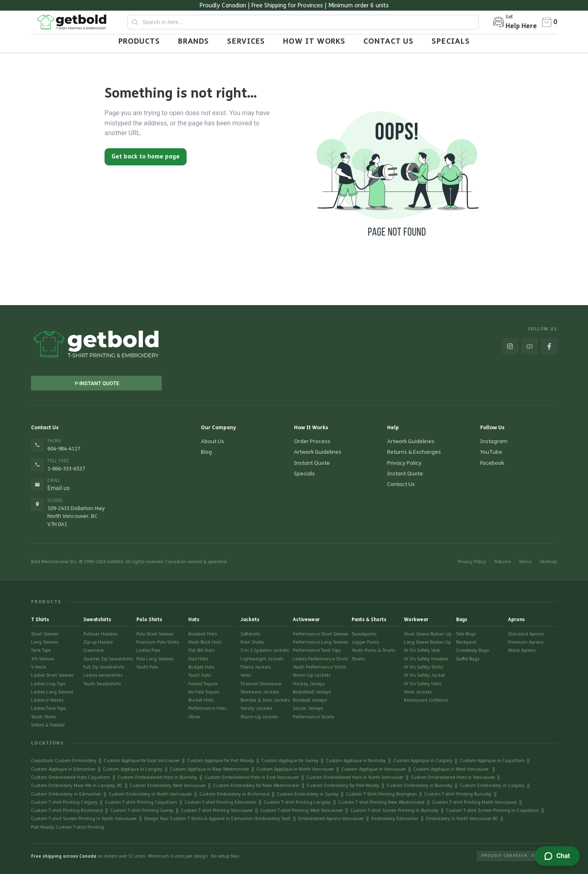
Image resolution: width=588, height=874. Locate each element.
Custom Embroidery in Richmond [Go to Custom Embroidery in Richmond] (234, 794)
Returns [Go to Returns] (503, 562)
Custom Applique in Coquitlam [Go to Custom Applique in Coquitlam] (492, 761)
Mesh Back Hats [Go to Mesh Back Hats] (205, 642)
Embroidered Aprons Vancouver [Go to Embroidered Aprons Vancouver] (331, 819)
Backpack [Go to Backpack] (466, 642)
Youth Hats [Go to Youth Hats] (200, 675)
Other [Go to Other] (194, 717)
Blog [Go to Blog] (206, 452)
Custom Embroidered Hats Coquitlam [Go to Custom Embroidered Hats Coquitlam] (71, 777)
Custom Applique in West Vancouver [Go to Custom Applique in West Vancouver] (452, 769)
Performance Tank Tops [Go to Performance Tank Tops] (317, 650)
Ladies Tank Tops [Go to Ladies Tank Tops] (48, 708)
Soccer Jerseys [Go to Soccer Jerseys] (308, 708)
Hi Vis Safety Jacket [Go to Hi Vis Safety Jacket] (424, 675)
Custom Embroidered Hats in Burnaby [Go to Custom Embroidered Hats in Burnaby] (157, 777)
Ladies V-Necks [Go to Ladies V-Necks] (47, 700)
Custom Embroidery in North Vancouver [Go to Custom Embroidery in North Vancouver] (150, 794)
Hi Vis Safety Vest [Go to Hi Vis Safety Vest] (422, 650)
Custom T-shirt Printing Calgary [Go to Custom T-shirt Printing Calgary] (64, 802)
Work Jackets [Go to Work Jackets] (418, 692)
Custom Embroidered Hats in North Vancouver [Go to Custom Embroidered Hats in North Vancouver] (355, 777)
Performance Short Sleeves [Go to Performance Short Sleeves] (321, 634)
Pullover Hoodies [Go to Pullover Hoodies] (100, 634)
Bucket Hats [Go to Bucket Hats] (201, 700)
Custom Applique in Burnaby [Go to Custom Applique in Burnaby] (356, 761)
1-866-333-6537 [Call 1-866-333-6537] (66, 469)
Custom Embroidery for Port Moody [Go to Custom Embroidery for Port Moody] (343, 786)
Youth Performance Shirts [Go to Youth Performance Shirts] (319, 667)
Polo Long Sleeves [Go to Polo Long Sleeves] (155, 659)
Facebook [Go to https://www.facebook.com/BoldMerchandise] (492, 463)
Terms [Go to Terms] (525, 562)
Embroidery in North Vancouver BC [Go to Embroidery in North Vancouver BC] (462, 819)
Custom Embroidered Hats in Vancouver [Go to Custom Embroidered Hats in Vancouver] (453, 777)
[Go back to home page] (146, 155)
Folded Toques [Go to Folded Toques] (203, 684)
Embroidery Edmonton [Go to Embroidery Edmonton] (395, 819)
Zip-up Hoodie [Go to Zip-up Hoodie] (98, 642)
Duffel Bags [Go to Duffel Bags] (468, 659)
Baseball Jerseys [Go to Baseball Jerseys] (310, 700)
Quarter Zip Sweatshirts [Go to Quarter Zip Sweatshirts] (108, 659)
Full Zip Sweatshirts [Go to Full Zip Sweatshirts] (104, 667)
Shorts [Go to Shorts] (358, 659)
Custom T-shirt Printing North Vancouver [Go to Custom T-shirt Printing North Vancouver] (474, 802)
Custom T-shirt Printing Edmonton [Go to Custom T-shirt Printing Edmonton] (220, 802)
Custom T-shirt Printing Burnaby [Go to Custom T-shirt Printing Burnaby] (458, 794)
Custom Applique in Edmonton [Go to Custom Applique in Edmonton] (63, 769)
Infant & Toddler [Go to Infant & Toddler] (48, 725)
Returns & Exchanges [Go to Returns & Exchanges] (414, 452)
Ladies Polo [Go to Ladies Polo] (148, 650)
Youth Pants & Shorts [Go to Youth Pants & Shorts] (373, 650)
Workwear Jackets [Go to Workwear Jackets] (260, 692)
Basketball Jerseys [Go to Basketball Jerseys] (312, 692)
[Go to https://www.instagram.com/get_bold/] (510, 346)
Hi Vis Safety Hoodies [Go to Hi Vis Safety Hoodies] (426, 659)
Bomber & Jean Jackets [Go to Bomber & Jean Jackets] (265, 700)
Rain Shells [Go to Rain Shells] (252, 642)
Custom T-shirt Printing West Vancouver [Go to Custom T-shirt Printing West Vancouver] (302, 810)
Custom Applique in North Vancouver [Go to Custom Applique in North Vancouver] (295, 769)
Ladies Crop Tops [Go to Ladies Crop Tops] (48, 684)
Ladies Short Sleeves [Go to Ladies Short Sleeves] (52, 675)
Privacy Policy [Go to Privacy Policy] (404, 463)
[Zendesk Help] (557, 856)
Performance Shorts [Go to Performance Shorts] (313, 717)
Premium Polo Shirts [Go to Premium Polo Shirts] (158, 642)
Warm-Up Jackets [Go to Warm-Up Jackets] (259, 717)
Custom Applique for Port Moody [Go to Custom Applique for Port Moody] (220, 761)
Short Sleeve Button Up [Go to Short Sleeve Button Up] (428, 634)
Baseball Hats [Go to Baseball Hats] (203, 634)
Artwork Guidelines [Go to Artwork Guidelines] (318, 452)
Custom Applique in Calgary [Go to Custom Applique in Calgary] (423, 761)
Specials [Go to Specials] (304, 474)
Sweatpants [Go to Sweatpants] (364, 634)
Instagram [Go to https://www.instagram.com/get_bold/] (494, 441)
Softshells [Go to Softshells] (250, 634)
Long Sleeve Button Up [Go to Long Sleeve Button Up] (427, 642)
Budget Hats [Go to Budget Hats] (201, 667)
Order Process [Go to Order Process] (312, 441)
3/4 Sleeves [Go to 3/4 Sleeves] (42, 659)
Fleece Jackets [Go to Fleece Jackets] (256, 667)
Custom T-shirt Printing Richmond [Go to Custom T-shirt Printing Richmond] (67, 810)
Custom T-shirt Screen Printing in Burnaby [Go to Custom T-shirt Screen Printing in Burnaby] (394, 810)
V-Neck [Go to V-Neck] (39, 667)
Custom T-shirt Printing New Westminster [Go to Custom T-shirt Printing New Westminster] (381, 802)
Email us (59, 488)
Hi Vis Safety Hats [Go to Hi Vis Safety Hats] (422, 684)
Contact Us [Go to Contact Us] (401, 484)
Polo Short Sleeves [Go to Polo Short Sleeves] (155, 634)
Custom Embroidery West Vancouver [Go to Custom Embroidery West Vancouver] (168, 786)
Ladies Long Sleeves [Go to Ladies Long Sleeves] (52, 692)
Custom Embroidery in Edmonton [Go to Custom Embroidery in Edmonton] (66, 794)
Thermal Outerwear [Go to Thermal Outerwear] (261, 684)
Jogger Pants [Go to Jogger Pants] (365, 642)
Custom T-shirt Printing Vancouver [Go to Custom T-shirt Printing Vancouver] (217, 810)
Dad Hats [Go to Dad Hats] (198, 659)
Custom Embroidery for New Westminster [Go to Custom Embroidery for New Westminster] (256, 786)
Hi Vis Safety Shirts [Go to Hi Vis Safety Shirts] (423, 667)
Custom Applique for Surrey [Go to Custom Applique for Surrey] (290, 761)
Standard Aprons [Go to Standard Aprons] (526, 634)
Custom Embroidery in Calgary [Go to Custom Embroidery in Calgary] (492, 786)
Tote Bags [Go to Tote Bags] (466, 634)
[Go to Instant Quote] (96, 383)
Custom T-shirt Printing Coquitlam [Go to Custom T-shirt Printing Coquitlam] (141, 802)
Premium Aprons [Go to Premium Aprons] (526, 642)
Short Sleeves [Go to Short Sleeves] (45, 634)
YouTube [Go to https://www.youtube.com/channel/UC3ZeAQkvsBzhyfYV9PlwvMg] (491, 452)
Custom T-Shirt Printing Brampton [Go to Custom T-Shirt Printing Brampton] (381, 794)
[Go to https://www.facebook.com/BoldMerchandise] (549, 346)
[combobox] (303, 22)
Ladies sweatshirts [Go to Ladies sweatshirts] (103, 675)
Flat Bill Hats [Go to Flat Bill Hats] (201, 650)
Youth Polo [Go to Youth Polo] (147, 667)
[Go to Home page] (72, 22)
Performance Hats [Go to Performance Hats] (207, 708)
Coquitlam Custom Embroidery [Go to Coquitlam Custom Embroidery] (64, 761)
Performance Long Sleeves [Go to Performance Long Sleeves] (320, 642)
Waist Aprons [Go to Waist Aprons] (522, 650)
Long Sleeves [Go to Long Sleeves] (45, 642)
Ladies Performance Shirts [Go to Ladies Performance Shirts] (320, 659)
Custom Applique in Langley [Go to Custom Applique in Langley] (133, 769)
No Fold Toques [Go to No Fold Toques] (204, 692)
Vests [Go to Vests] (246, 675)
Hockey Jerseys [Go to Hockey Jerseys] (309, 684)
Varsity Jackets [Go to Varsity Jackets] (256, 708)
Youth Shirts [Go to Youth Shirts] (43, 717)
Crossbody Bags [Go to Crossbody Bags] (472, 650)
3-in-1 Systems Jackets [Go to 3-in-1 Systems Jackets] (265, 650)
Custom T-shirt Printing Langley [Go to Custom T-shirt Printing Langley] (297, 802)
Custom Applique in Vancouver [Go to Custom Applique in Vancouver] (374, 769)
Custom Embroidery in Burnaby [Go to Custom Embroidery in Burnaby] (420, 786)
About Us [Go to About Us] (213, 441)
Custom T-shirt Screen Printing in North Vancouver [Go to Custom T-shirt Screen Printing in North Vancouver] (84, 819)
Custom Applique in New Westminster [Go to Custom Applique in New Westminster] (209, 769)
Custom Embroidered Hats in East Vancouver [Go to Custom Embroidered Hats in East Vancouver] (252, 777)
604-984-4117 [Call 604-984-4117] (64, 449)
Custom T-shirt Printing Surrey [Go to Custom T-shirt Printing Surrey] (142, 810)
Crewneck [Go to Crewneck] (94, 650)
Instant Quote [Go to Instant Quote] (312, 463)
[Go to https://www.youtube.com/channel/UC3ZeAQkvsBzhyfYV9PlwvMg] (530, 346)
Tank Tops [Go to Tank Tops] (41, 650)
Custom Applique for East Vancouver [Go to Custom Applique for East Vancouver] (142, 761)
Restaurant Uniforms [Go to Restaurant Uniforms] (426, 700)
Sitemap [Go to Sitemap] (548, 562)
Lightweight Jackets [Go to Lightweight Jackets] (262, 659)
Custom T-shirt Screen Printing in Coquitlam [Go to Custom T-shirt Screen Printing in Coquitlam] (492, 810)
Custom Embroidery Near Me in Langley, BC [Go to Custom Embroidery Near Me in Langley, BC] (77, 786)
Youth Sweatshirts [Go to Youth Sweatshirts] (102, 684)
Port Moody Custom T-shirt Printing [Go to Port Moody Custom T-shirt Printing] (68, 827)
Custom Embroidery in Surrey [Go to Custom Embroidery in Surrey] (308, 794)
